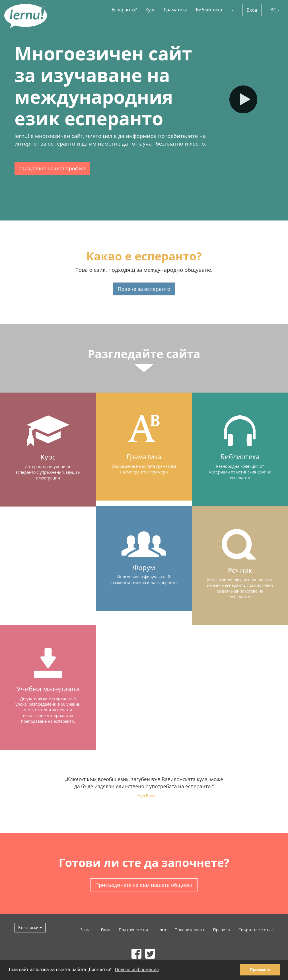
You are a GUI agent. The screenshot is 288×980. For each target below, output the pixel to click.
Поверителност (190, 930)
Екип (106, 930)
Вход (252, 10)
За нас (86, 930)
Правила (222, 930)
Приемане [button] (260, 970)
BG (275, 10)
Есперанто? (124, 10)
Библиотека (209, 10)
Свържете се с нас (256, 930)
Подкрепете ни (133, 930)
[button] (232, 10)
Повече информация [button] (137, 970)
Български (30, 927)
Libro (161, 930)
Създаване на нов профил (52, 168)
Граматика (176, 10)
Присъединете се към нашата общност (144, 885)
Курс (150, 10)
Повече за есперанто (144, 289)
